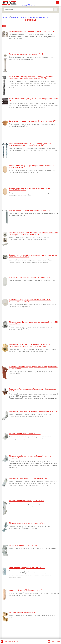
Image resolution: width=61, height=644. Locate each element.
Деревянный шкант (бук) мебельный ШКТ (26, 590)
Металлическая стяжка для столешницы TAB (27, 523)
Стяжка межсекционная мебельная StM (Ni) (26, 54)
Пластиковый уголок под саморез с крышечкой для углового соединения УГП (33, 368)
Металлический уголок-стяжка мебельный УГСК (28, 478)
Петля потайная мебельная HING (22, 612)
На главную (6, 17)
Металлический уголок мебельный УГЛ (25, 434)
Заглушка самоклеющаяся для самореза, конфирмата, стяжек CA (34, 100)
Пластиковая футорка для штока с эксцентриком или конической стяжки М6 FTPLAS (30, 301)
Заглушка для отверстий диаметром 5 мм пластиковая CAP (33, 121)
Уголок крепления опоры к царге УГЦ (24, 545)
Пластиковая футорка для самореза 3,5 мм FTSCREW (30, 277)
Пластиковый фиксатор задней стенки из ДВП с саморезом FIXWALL (33, 390)
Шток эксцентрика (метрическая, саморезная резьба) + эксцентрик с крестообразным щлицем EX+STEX (31, 77)
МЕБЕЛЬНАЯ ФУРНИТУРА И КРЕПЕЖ (31, 17)
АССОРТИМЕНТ (15, 17)
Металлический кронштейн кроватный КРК (27, 501)
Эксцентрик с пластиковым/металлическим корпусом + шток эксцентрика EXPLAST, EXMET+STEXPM (33, 234)
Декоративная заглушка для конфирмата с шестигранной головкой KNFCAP (32, 167)
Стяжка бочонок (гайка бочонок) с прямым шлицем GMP (32, 32)
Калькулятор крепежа (11, 641)
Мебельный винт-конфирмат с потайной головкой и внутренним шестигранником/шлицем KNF (30, 144)
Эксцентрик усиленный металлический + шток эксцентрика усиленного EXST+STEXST (33, 256)
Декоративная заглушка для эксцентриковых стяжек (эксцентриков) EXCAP (30, 189)
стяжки (45, 17)
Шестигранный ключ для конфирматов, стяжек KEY (30, 210)
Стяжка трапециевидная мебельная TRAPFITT (27, 568)
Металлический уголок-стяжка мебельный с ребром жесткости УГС (30, 457)
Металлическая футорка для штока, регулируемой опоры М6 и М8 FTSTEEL (33, 323)
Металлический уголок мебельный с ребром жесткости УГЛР (33, 411)
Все (4, 26)
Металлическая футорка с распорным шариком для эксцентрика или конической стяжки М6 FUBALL (30, 345)
